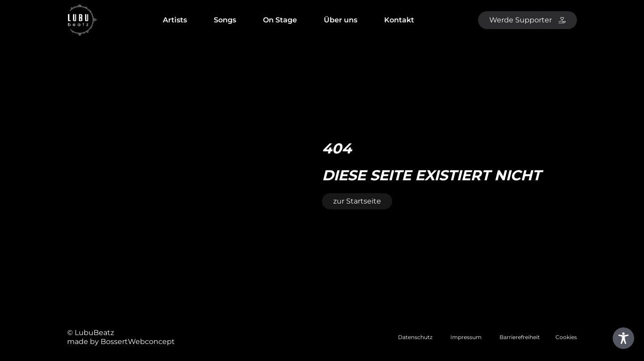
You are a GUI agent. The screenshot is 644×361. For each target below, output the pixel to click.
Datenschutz (415, 337)
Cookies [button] (566, 337)
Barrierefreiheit (520, 337)
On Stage (280, 20)
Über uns (341, 20)
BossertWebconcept (138, 342)
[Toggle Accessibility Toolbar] (623, 338)
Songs (225, 20)
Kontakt (399, 20)
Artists (175, 20)
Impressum (466, 337)
